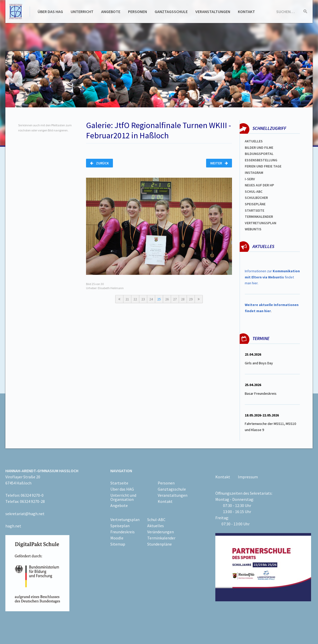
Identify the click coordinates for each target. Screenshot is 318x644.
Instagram (254, 173)
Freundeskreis (123, 532)
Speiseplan (120, 526)
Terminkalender (259, 217)
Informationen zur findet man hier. (272, 277)
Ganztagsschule (171, 12)
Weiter (219, 163)
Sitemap (118, 544)
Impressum (248, 477)
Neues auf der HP (259, 185)
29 (191, 299)
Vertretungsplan (261, 223)
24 (151, 299)
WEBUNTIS (253, 229)
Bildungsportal (259, 154)
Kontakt (246, 12)
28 (183, 299)
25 (159, 299)
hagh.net (13, 526)
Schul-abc (254, 191)
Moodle (117, 538)
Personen (137, 12)
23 (143, 299)
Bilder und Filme (259, 148)
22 (135, 299)
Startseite (255, 210)
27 (175, 299)
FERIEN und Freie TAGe (263, 166)
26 (167, 299)
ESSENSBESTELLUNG (261, 160)
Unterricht (82, 12)
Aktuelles (254, 141)
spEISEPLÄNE (255, 204)
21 (127, 299)
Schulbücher (256, 198)
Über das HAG (50, 12)
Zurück (99, 163)
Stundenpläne (160, 544)
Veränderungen (161, 532)
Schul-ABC (156, 519)
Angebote (111, 12)
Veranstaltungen (213, 12)
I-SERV (250, 179)
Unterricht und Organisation (123, 497)
